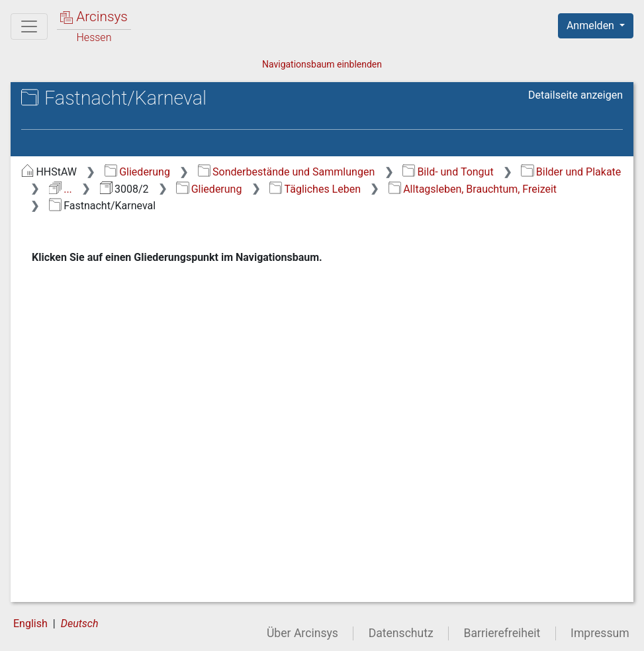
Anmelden (592, 25)
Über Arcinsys (302, 633)
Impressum (600, 633)
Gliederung (137, 172)
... (61, 189)
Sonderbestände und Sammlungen (287, 172)
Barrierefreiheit (502, 633)
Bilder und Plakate (571, 172)
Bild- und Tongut (448, 172)
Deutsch (80, 624)
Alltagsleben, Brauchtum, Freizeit (473, 189)
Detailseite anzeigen (575, 95)
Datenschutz (401, 633)
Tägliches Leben (315, 189)
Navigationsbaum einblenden (322, 64)
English (30, 624)
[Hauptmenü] (29, 26)
